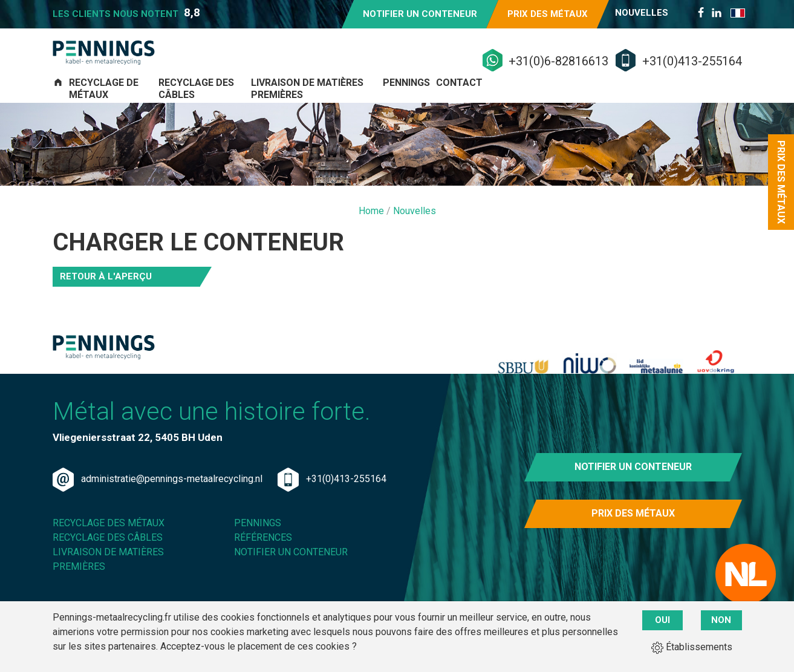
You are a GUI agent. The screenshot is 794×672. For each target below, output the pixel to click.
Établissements (692, 647)
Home (373, 219)
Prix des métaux (548, 14)
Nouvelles (642, 13)
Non (721, 620)
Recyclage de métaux (157, 101)
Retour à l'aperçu (106, 284)
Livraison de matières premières (487, 101)
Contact (718, 101)
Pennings (633, 101)
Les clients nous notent (126, 13)
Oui (662, 620)
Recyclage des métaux (109, 554)
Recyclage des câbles (308, 101)
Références (263, 569)
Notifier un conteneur (420, 14)
